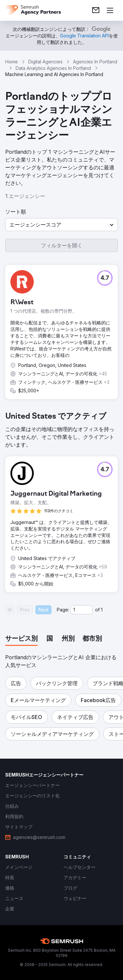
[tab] (21, 639)
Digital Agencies (45, 62)
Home (12, 62)
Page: (63, 610)
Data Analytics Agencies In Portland (53, 68)
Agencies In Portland (95, 62)
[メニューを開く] (110, 10)
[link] (96, 10)
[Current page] (81, 610)
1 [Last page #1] (102, 610)
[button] (62, 225)
